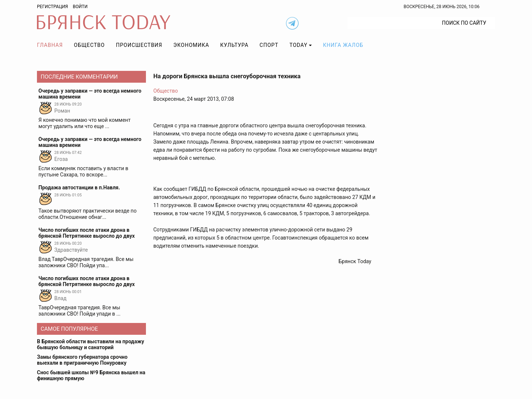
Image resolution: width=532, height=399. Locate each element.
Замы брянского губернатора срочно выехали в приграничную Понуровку (82, 360)
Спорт (269, 45)
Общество (89, 45)
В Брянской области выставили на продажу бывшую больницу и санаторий (91, 344)
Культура (234, 45)
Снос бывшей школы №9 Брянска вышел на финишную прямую (91, 375)
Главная (50, 45)
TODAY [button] (299, 45)
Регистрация (52, 7)
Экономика (191, 45)
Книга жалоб (343, 45)
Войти (80, 7)
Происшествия (139, 45)
